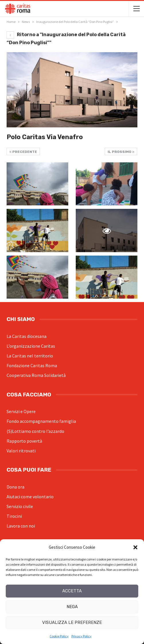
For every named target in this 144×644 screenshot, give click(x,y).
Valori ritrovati (21, 451)
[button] (135, 547)
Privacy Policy (81, 636)
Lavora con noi (21, 526)
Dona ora (15, 487)
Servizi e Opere (21, 411)
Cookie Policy (59, 636)
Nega (72, 607)
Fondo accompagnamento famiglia (41, 421)
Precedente (23, 152)
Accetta (72, 591)
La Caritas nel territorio (30, 356)
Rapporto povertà (24, 441)
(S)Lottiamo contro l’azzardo (35, 431)
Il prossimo (121, 152)
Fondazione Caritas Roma (32, 365)
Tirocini (14, 516)
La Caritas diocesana (27, 336)
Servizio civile (20, 506)
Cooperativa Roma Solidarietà (36, 375)
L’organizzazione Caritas (31, 346)
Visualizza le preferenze (72, 622)
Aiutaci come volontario (30, 497)
